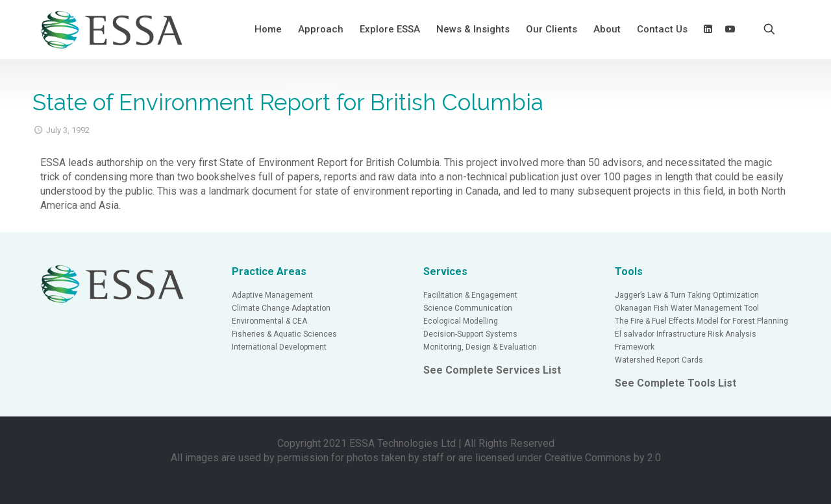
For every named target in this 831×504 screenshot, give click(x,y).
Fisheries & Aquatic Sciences (284, 334)
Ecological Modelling (461, 321)
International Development (279, 347)
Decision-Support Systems (470, 334)
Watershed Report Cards (659, 360)
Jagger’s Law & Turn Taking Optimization (687, 295)
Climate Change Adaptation (281, 308)
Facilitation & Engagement (470, 295)
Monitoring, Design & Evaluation (480, 347)
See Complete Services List (492, 370)
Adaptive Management (272, 295)
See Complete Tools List (676, 383)
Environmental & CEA (269, 321)
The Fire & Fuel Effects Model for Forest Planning (701, 321)
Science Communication (468, 308)
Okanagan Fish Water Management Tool (687, 308)
